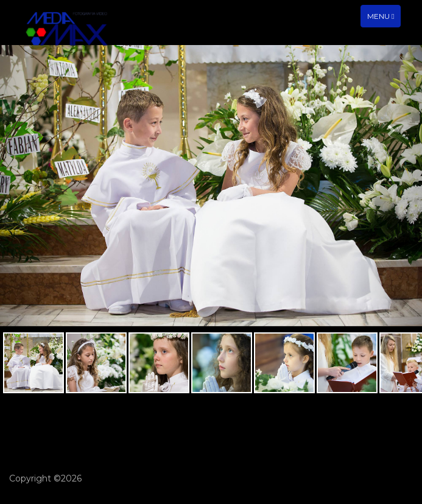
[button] (32, 186)
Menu (384, 19)
